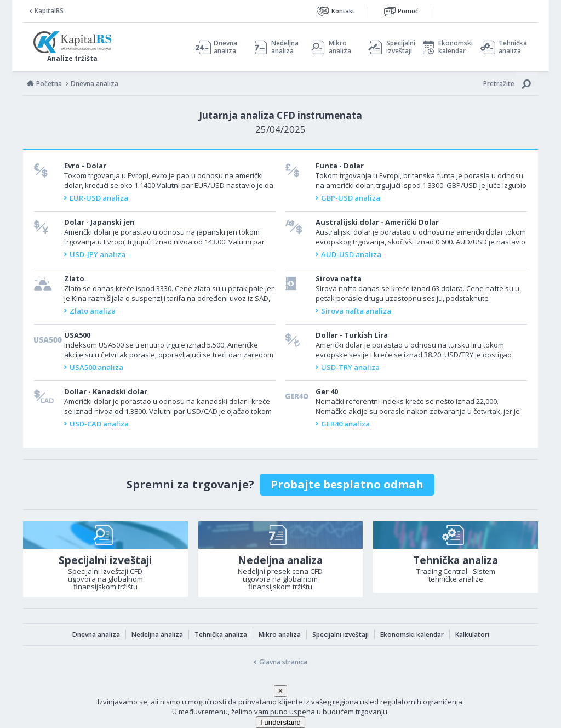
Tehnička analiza (513, 47)
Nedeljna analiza (285, 47)
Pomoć (408, 11)
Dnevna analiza (225, 47)
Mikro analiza (340, 47)
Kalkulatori (472, 635)
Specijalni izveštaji (398, 47)
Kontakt (343, 11)
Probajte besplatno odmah (347, 484)
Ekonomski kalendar (454, 47)
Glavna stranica (283, 662)
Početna (49, 84)
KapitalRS (49, 11)
